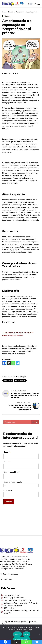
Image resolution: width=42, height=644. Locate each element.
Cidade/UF (8, 490)
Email (6, 462)
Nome (6, 452)
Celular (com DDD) (11, 472)
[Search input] (18, 422)
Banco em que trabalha (13, 482)
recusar (26, 634)
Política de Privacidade (9, 574)
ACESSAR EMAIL (6, 579)
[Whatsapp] (13, 363)
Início (4, 12)
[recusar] (39, 634)
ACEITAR (17, 634)
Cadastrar (9, 502)
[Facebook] (4, 363)
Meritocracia (8, 380)
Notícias (11, 12)
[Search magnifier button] (37, 422)
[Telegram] (18, 363)
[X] (9, 363)
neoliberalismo (20, 380)
